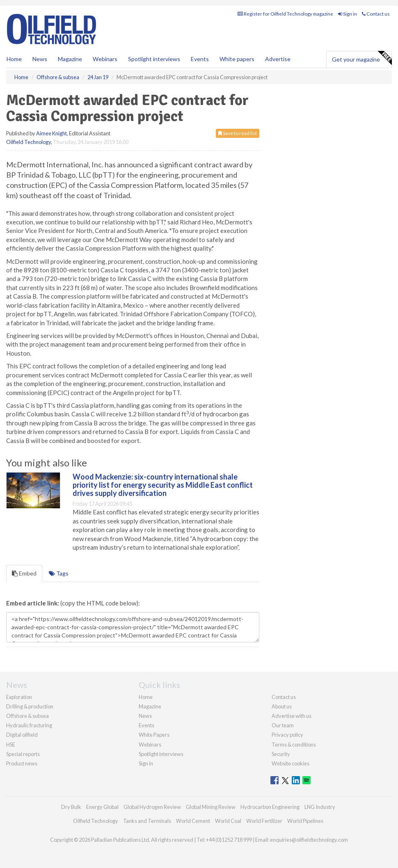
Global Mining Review (211, 807)
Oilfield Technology (29, 142)
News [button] (40, 59)
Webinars (105, 59)
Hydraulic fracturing (29, 725)
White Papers (154, 735)
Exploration (19, 697)
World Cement (193, 821)
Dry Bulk (71, 807)
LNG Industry (320, 807)
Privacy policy (287, 735)
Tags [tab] (59, 573)
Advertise (278, 59)
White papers (237, 59)
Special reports (23, 754)
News (145, 716)
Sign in (348, 14)
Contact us (376, 14)
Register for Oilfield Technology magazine (285, 14)
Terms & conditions (294, 745)
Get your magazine (362, 58)
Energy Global (102, 807)
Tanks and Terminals (147, 821)
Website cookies (290, 763)
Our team (283, 725)
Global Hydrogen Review (152, 807)
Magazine (70, 59)
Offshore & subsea (27, 716)
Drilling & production (30, 706)
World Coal (228, 821)
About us (282, 706)
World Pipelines (305, 821)
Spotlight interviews (154, 59)
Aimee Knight (51, 133)
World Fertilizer (264, 821)
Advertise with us (292, 716)
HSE (11, 745)
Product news (22, 763)
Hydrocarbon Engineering (270, 807)
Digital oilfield (22, 735)
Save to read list (238, 133)
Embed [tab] (24, 573)
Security (281, 754)
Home (14, 59)
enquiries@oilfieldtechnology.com (309, 840)
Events (200, 59)
